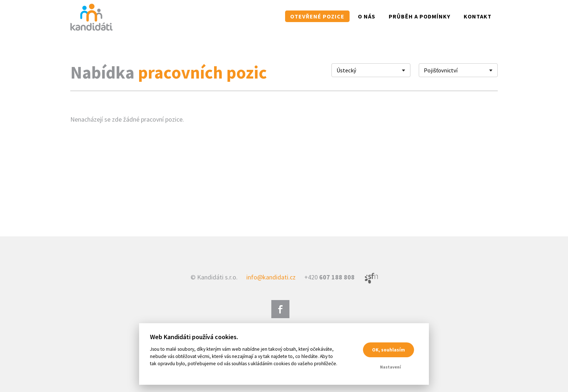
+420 (329, 277)
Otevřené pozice (317, 16)
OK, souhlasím (389, 350)
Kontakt (478, 16)
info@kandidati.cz (271, 277)
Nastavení (390, 367)
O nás (367, 16)
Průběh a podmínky (419, 16)
